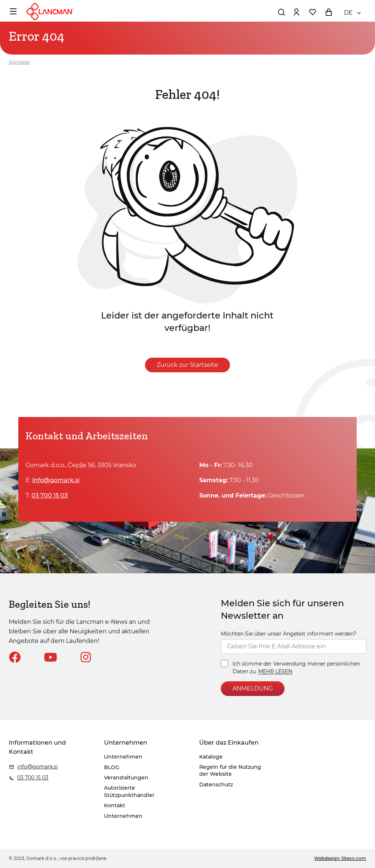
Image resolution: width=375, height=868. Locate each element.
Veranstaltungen (126, 778)
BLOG (112, 767)
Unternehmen (123, 757)
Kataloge (211, 757)
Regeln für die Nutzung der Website (230, 771)
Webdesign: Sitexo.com (340, 858)
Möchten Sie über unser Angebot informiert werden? (289, 634)
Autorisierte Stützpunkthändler (129, 791)
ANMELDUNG (253, 688)
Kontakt (115, 805)
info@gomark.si (56, 480)
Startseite (19, 62)
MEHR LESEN (275, 672)
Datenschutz (216, 785)
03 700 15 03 (50, 496)
